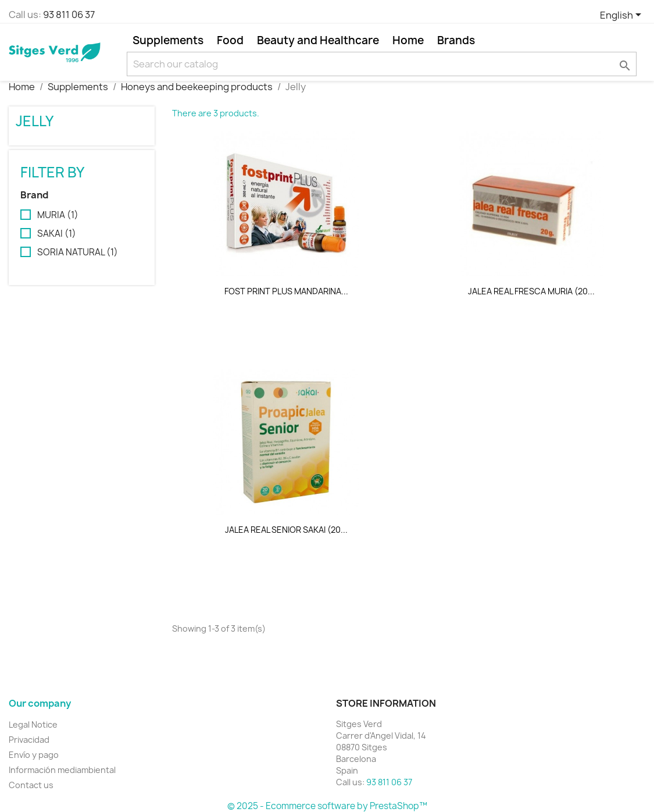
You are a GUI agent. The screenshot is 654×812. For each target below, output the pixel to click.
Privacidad (29, 740)
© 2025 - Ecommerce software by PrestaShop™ (327, 806)
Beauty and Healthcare (318, 40)
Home (408, 40)
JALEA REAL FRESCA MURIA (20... (531, 291)
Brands (456, 40)
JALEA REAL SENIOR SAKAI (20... (286, 530)
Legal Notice (33, 724)
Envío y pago (34, 755)
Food (230, 40)
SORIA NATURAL (78, 252)
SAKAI (57, 234)
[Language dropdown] (623, 16)
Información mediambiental (62, 770)
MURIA (58, 215)
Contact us (31, 785)
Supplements (168, 40)
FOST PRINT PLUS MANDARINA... (286, 291)
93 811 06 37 (69, 15)
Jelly (35, 121)
